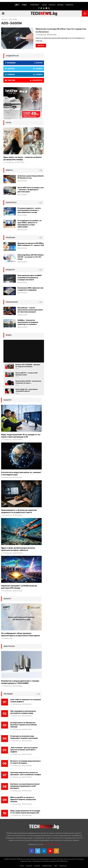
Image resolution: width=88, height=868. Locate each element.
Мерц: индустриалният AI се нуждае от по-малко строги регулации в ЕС (21, 436)
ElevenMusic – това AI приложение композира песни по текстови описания (30, 310)
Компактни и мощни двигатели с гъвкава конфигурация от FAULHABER (20, 682)
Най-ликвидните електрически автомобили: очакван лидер (23, 712)
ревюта (9, 170)
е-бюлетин (69, 5)
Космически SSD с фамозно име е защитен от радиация (30, 289)
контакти (52, 5)
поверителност (47, 866)
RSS (56, 866)
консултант (11, 203)
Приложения (12, 302)
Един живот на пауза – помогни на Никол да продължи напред (23, 158)
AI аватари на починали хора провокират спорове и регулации (24, 737)
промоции (10, 238)
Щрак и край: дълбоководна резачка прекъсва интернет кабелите (18, 549)
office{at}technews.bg (52, 844)
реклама (60, 5)
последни (8, 694)
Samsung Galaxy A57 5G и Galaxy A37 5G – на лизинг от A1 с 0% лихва (31, 257)
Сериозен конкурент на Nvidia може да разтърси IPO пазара (19, 587)
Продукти (10, 270)
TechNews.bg (42, 35)
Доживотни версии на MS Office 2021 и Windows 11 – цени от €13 (31, 244)
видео (9, 335)
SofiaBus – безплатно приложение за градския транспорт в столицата (28, 322)
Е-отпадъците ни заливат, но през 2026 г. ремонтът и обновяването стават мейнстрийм (30, 224)
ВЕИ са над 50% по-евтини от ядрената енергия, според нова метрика (23, 799)
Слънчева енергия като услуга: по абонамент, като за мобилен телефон (26, 774)
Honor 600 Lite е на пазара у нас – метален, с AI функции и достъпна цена (31, 190)
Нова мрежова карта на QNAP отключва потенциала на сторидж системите (30, 278)
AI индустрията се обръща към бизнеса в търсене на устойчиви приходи (24, 725)
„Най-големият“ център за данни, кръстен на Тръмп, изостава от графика (24, 750)
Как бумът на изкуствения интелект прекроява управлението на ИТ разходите (25, 786)
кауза (8, 123)
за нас (45, 5)
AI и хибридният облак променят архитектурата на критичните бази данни (20, 634)
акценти (7, 400)
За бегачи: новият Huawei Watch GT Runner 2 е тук (31, 177)
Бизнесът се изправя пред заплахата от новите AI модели (25, 762)
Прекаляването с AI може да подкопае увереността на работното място (19, 511)
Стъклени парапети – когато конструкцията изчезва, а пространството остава (29, 210)
